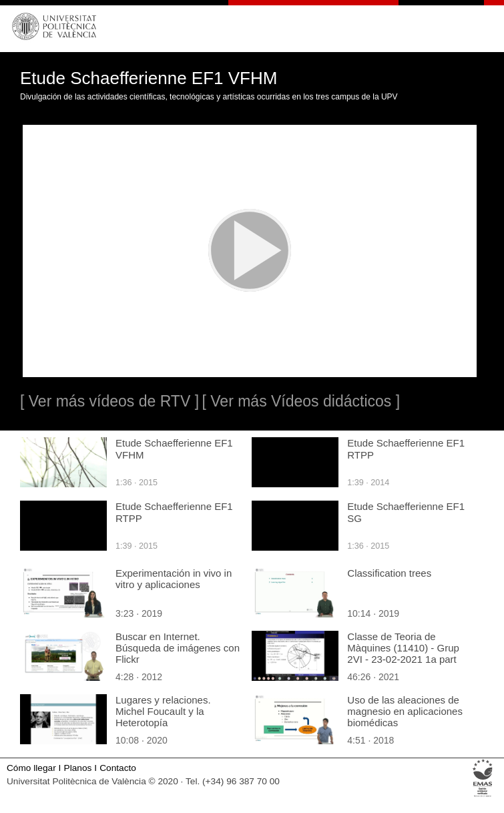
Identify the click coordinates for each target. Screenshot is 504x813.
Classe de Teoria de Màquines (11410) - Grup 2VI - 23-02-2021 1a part (403, 648)
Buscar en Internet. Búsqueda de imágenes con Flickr (178, 648)
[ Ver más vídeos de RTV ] (109, 401)
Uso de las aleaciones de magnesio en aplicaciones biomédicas (405, 711)
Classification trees (389, 573)
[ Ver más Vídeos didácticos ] (301, 401)
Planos (78, 768)
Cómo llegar (31, 768)
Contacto (118, 768)
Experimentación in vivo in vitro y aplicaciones (174, 579)
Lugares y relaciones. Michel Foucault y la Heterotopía (163, 711)
